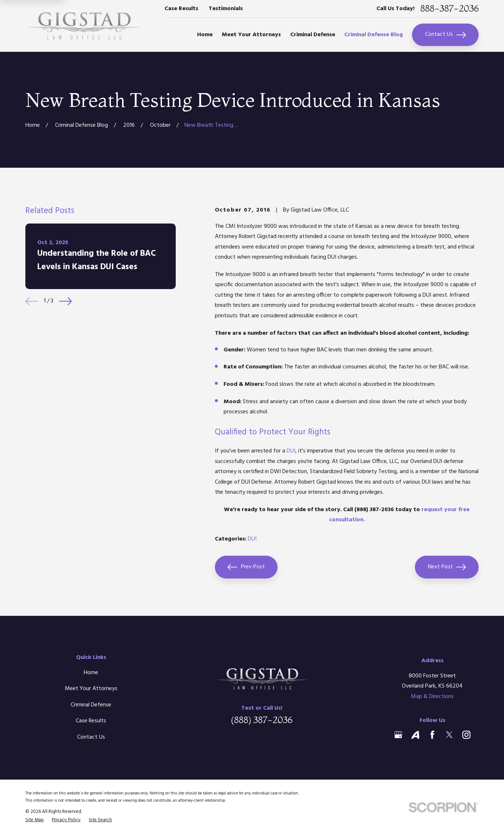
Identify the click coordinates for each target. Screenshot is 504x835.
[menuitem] (35, 820)
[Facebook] (432, 735)
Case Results (181, 9)
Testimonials (226, 9)
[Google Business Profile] (398, 735)
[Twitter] (449, 735)
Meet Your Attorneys (91, 689)
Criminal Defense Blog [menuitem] (374, 35)
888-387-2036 (449, 9)
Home (91, 673)
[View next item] (65, 301)
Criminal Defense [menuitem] (313, 35)
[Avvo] (415, 735)
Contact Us (445, 35)
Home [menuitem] (205, 35)
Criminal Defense (91, 705)
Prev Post (246, 567)
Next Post (447, 567)
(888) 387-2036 (262, 720)
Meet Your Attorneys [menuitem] (251, 35)
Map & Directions (432, 697)
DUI (291, 451)
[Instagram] (466, 735)
